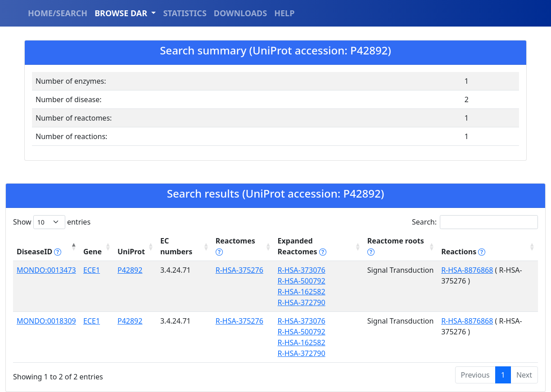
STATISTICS (185, 13)
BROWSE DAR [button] (122, 13)
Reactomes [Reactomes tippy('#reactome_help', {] (235, 246)
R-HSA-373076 (302, 270)
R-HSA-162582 (302, 292)
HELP (284, 13)
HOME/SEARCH (58, 13)
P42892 (130, 270)
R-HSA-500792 (302, 281)
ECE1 (92, 270)
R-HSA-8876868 (467, 270)
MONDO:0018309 (46, 321)
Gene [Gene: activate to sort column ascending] (93, 252)
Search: (475, 222)
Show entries (52, 222)
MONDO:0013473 (46, 270)
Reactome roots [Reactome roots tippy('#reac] (396, 246)
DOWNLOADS (240, 13)
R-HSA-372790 (302, 302)
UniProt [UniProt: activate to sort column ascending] (131, 252)
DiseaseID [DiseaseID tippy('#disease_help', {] (39, 252)
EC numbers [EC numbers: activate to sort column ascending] (176, 246)
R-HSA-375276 (239, 270)
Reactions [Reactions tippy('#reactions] (463, 252)
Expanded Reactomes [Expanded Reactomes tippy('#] (302, 246)
